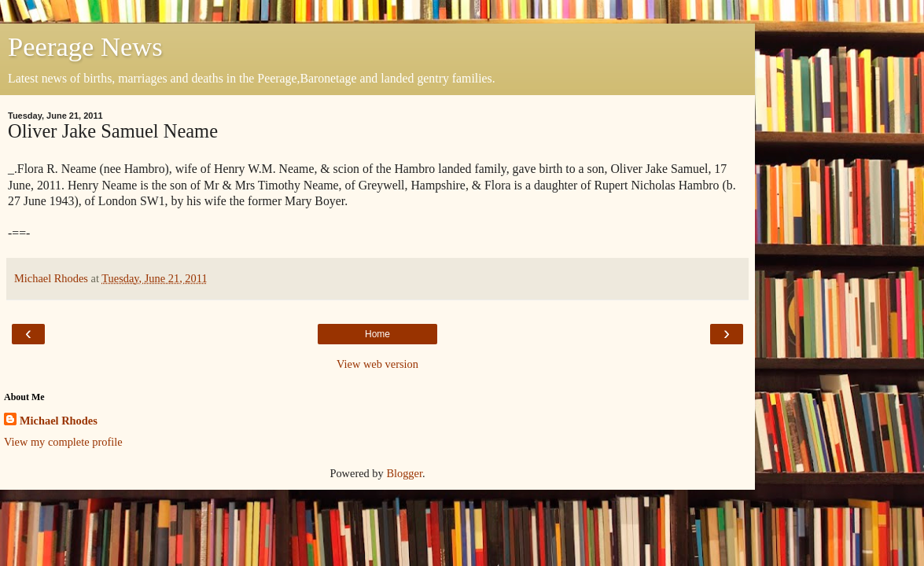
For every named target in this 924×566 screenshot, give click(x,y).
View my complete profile (63, 442)
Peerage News (85, 46)
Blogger (404, 473)
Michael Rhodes (59, 421)
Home (377, 334)
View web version (377, 364)
